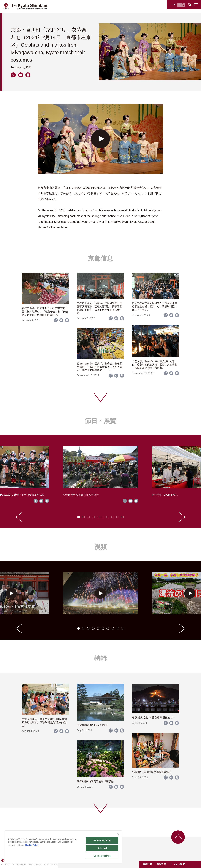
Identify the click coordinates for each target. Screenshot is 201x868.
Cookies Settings (102, 856)
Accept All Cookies (102, 840)
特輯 (100, 658)
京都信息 (100, 258)
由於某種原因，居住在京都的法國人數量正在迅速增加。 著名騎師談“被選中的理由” (45, 722)
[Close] (118, 834)
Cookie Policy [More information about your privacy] (32, 845)
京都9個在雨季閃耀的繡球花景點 (95, 781)
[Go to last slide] (19, 517)
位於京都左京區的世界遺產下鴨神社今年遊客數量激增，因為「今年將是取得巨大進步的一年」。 (155, 307)
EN (174, 5)
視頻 (100, 547)
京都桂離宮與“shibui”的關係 (92, 725)
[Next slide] (182, 517)
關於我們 (147, 864)
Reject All (102, 848)
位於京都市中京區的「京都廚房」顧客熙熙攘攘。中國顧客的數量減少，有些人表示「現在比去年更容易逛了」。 (100, 367)
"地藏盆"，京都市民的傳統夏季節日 (152, 772)
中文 (182, 5)
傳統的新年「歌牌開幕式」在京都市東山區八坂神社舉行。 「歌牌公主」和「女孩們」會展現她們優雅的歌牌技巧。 (45, 312)
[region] (63, 847)
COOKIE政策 (178, 864)
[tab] (79, 517)
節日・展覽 (100, 421)
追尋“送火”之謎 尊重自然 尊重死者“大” (153, 718)
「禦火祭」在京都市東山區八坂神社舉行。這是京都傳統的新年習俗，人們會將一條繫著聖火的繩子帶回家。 (155, 365)
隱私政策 (161, 864)
